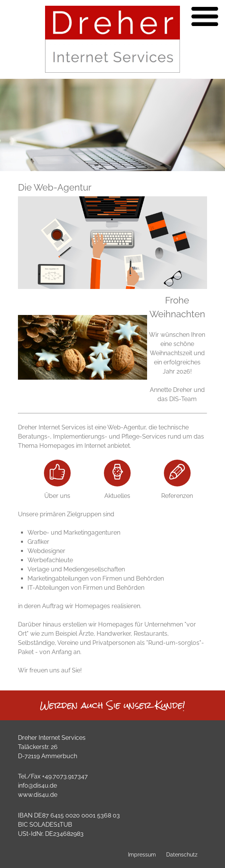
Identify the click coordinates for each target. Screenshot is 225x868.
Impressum (142, 854)
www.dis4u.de (38, 795)
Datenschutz (182, 854)
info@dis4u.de (37, 786)
